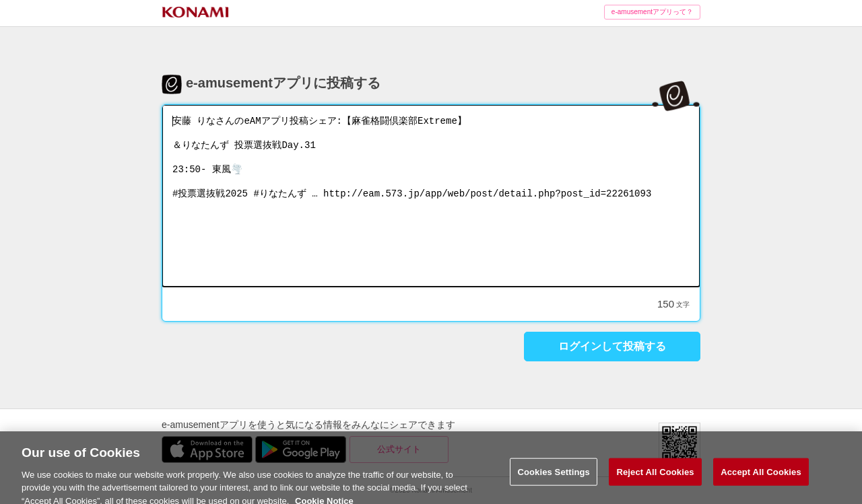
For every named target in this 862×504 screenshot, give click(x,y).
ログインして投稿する (612, 346)
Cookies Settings (554, 481)
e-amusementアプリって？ (652, 12)
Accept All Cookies (761, 481)
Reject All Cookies (655, 481)
